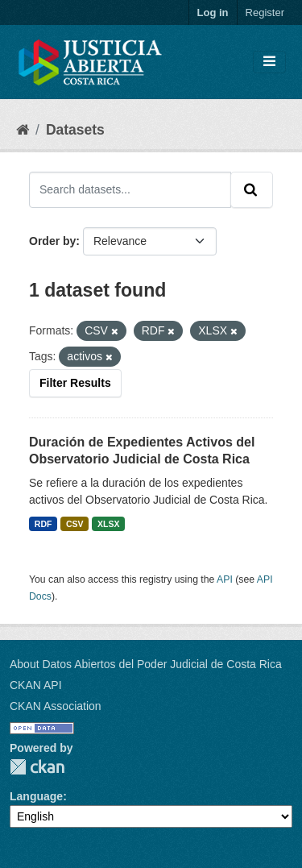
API (225, 579)
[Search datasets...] (130, 189)
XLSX (108, 524)
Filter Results (75, 383)
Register (265, 12)
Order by (52, 241)
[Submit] (252, 189)
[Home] (23, 130)
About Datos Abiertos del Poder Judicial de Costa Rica (146, 664)
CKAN (37, 767)
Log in (213, 12)
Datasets (75, 130)
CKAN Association (56, 706)
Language (36, 796)
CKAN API (36, 685)
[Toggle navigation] (269, 62)
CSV (75, 524)
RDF (43, 524)
